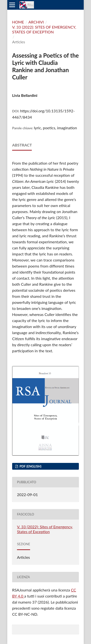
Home (18, 22)
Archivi (36, 22)
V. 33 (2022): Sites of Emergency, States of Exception (44, 29)
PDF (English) (30, 466)
